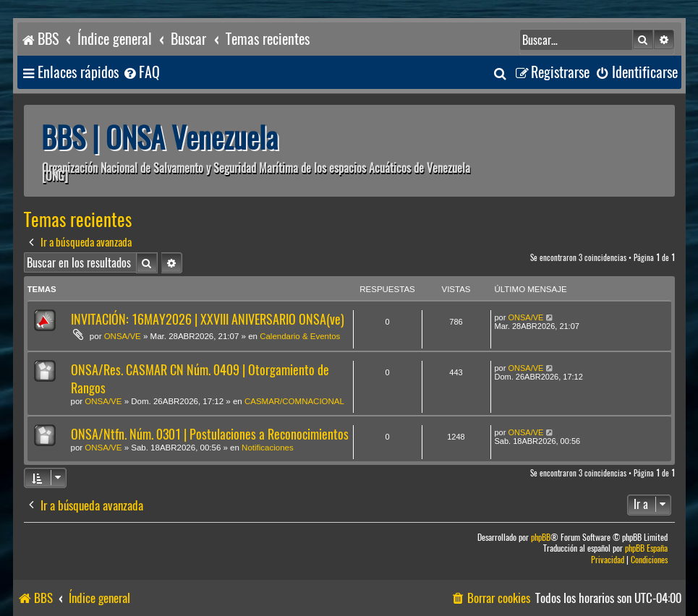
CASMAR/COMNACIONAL (294, 401)
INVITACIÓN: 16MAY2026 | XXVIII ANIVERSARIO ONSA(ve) (208, 319)
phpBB (541, 538)
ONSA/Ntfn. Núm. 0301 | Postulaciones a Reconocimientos (210, 434)
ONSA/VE (123, 336)
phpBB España (646, 548)
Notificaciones (268, 448)
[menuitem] (141, 73)
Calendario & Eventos (300, 336)
